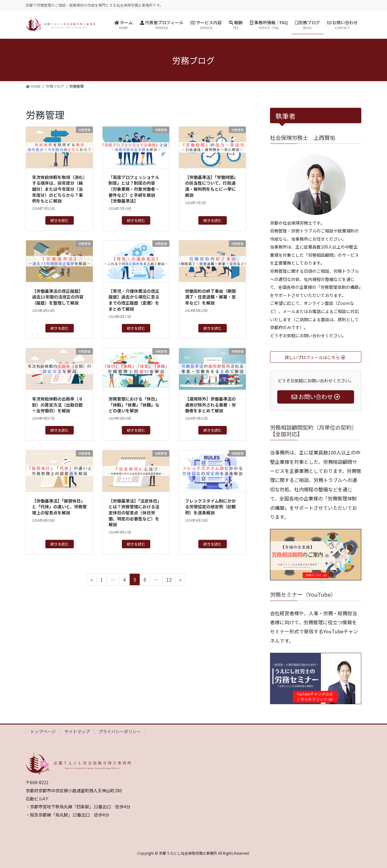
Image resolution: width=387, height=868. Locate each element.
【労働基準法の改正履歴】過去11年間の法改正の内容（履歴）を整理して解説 (58, 297)
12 (169, 580)
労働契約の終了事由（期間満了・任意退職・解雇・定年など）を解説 (210, 297)
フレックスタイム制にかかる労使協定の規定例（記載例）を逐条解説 (210, 507)
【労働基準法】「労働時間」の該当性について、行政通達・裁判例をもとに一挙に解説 (211, 186)
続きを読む (60, 220)
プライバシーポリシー (120, 731)
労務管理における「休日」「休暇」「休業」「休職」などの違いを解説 (134, 405)
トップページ (43, 731)
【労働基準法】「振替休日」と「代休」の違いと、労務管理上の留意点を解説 (59, 507)
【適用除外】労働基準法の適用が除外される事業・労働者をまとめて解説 (210, 405)
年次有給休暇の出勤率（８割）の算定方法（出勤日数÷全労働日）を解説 (57, 405)
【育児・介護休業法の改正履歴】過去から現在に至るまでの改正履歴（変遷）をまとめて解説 (134, 300)
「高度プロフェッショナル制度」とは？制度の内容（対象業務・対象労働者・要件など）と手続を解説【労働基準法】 (134, 189)
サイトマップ (77, 731)
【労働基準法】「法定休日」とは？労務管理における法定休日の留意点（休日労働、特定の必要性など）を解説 (135, 513)
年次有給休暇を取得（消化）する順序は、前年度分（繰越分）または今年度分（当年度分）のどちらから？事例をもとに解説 (59, 189)
